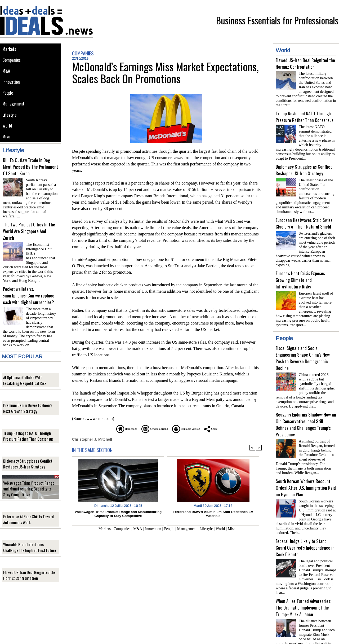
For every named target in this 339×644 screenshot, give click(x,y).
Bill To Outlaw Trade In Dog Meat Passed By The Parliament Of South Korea (30, 175)
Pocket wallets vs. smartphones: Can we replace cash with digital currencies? (29, 291)
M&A (6, 73)
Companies (12, 61)
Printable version (192, 429)
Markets (10, 49)
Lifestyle (10, 121)
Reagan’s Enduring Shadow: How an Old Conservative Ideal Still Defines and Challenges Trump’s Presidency (306, 412)
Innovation (12, 85)
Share (224, 429)
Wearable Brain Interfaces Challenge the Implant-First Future (29, 541)
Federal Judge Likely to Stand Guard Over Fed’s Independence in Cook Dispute (305, 531)
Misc (7, 145)
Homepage (115, 429)
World (8, 133)
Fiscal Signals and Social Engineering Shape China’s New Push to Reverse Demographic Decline (303, 347)
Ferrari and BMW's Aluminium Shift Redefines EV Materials (213, 514)
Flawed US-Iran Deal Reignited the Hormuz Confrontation (27, 568)
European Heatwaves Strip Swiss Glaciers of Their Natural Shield (304, 217)
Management (14, 109)
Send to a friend (151, 429)
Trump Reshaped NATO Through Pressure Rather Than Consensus (26, 429)
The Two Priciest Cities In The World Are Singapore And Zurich (29, 233)
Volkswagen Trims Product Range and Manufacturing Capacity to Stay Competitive (29, 482)
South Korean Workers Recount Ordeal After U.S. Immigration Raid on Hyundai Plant (306, 473)
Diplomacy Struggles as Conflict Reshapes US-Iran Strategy (26, 457)
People (8, 97)
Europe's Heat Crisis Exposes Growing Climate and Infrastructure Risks (300, 271)
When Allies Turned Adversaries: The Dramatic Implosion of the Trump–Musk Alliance (303, 588)
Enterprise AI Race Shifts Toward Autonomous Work (26, 513)
